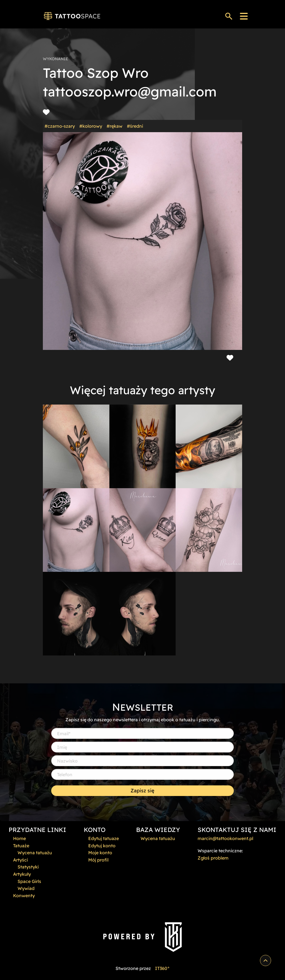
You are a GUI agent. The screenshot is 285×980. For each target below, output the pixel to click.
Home (19, 838)
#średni (135, 126)
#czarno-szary (60, 126)
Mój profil (98, 860)
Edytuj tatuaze (104, 838)
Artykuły (22, 874)
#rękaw (115, 126)
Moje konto (100, 853)
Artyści (20, 860)
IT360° (162, 968)
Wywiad (26, 888)
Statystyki (28, 867)
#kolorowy (91, 126)
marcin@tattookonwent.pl (225, 838)
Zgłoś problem (213, 858)
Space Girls (29, 881)
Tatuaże (21, 846)
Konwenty (24, 896)
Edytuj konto (102, 846)
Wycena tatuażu (35, 853)
